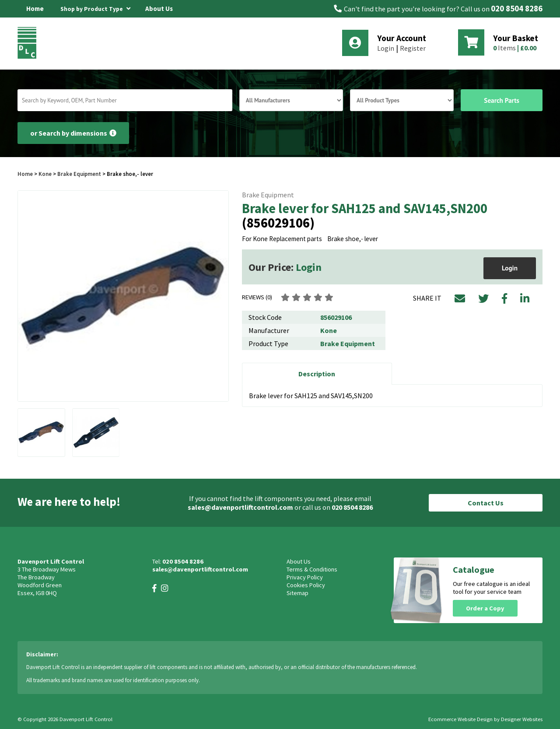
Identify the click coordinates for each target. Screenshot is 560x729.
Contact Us (486, 503)
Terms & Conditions (312, 569)
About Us (159, 9)
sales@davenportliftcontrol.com (240, 507)
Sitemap (297, 593)
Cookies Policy (306, 585)
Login (386, 48)
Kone (46, 174)
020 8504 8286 (517, 9)
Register (413, 48)
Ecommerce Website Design (460, 719)
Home (35, 9)
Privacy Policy (305, 577)
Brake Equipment (79, 174)
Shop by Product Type (95, 7)
